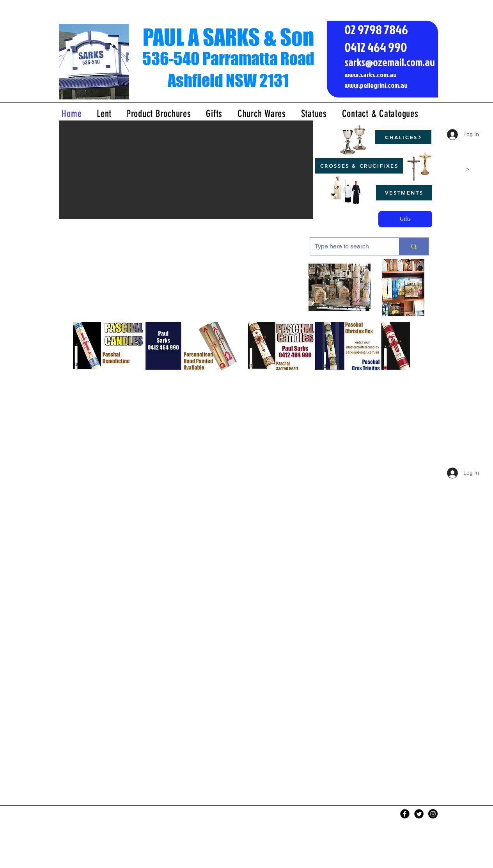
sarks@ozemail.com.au (390, 62)
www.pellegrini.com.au (376, 85)
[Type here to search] (349, 246)
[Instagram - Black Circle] (433, 814)
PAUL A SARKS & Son (228, 37)
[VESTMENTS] (404, 193)
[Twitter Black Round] (419, 814)
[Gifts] (405, 219)
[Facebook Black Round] (405, 814)
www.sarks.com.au (371, 75)
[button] (186, 170)
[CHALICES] (403, 137)
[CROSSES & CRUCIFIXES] (359, 166)
